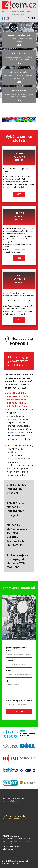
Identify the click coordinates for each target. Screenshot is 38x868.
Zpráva (9, 681)
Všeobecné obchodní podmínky (15, 819)
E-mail (9, 671)
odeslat (19, 711)
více (19, 63)
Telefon (10, 661)
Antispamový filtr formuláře (19, 700)
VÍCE (19, 45)
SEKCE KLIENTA (17, 432)
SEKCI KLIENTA (14, 419)
